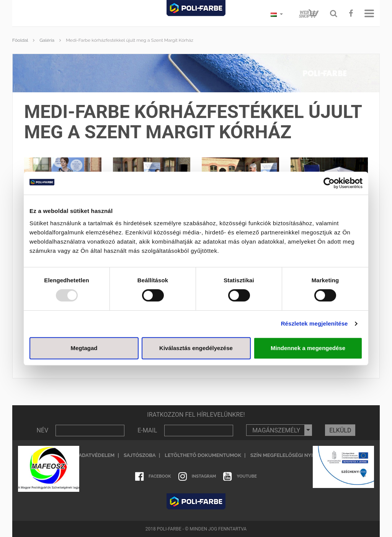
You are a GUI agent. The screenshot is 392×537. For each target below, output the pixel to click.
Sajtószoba (140, 455)
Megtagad (84, 348)
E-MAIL (147, 430)
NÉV (43, 430)
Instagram (197, 476)
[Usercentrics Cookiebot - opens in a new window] (329, 183)
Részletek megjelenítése (314, 323)
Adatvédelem (96, 455)
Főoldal (20, 40)
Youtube (240, 476)
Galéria (47, 40)
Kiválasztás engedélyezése (196, 348)
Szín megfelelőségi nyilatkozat (294, 455)
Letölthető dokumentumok (203, 455)
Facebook (153, 476)
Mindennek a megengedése (308, 348)
